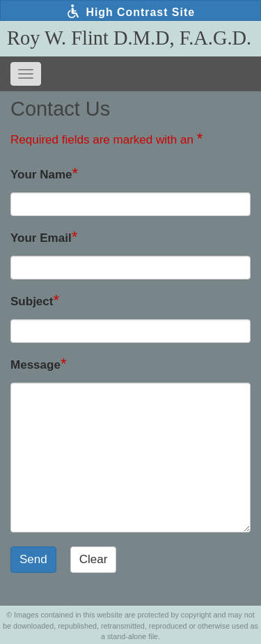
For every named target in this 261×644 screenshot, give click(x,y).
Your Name (41, 175)
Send (33, 559)
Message (35, 365)
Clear (94, 559)
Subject (32, 301)
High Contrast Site (130, 11)
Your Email (41, 238)
